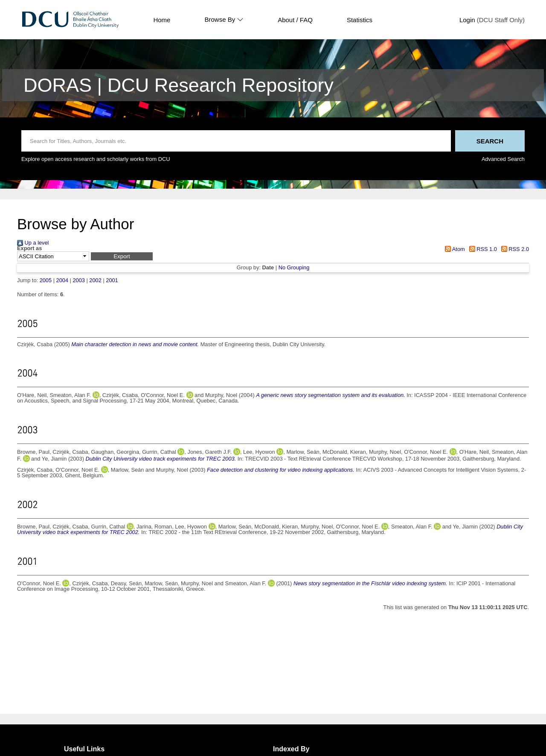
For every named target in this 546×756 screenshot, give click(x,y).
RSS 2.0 (514, 249)
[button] (122, 256)
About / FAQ (295, 20)
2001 (112, 280)
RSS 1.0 (482, 249)
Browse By (224, 20)
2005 (46, 280)
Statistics (360, 20)
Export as (29, 249)
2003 (78, 280)
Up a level (33, 243)
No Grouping (294, 267)
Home (162, 20)
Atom (454, 249)
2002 (95, 280)
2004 (62, 280)
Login (467, 20)
